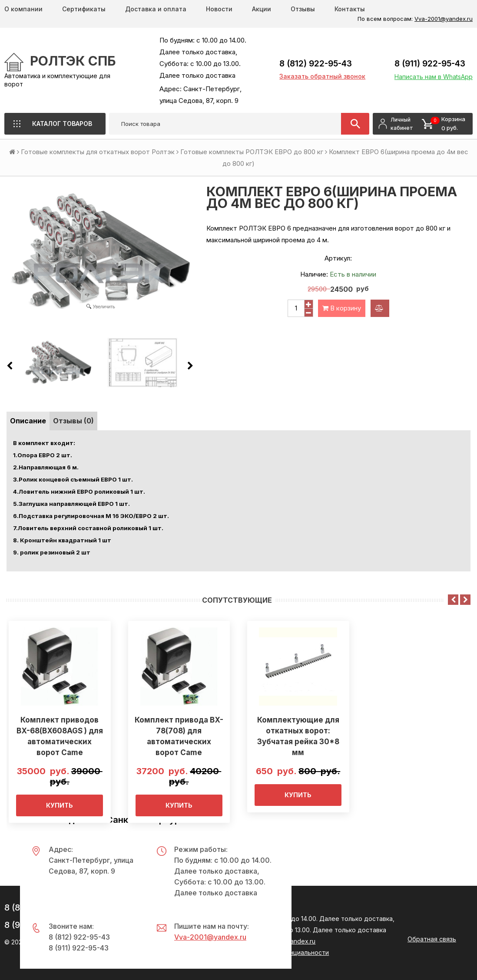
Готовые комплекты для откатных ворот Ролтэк (98, 152)
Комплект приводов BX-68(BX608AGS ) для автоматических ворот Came (60, 736)
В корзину (342, 308)
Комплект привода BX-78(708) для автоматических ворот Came (179, 736)
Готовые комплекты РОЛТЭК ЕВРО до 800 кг (252, 152)
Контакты (350, 9)
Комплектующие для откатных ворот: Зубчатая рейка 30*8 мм (298, 736)
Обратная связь (432, 939)
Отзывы (303, 9)
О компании (23, 9)
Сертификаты (84, 9)
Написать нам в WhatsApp (434, 77)
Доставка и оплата (156, 9)
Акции (262, 9)
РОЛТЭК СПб (73, 61)
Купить (60, 805)
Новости (219, 9)
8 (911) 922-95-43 (430, 64)
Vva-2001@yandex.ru (444, 19)
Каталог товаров (62, 124)
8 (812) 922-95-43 (316, 64)
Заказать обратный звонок (322, 76)
